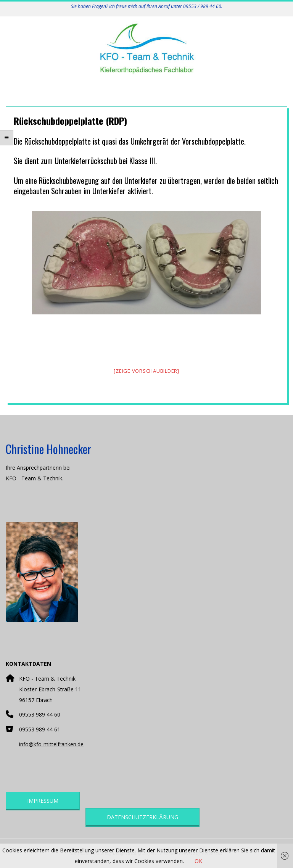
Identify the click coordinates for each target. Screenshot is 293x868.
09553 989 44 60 (40, 714)
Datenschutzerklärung (142, 817)
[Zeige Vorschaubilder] (146, 371)
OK (198, 861)
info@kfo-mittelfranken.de (51, 744)
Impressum (43, 801)
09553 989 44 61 (40, 729)
